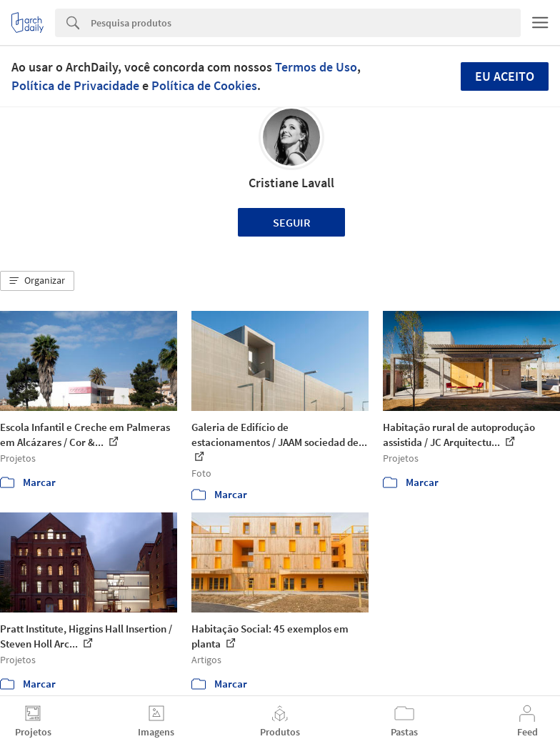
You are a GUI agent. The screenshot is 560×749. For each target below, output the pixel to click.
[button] (37, 281)
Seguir (292, 222)
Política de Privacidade (75, 85)
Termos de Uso (316, 67)
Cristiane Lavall (291, 183)
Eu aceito (505, 76)
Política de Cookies (204, 85)
